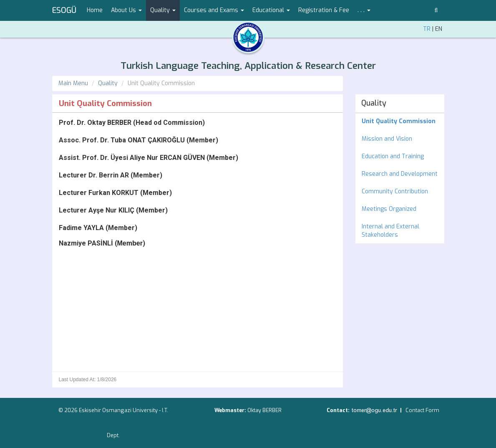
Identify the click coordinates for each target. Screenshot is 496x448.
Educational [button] (271, 10)
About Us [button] (126, 10)
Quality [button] (163, 10)
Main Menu (73, 83)
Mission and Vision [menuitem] (387, 139)
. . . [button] (364, 10)
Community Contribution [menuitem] (395, 191)
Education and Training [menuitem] (393, 156)
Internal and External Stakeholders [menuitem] (390, 231)
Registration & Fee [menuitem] (324, 10)
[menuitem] (400, 121)
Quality (108, 83)
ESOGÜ (64, 10)
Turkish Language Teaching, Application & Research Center (248, 66)
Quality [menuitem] (374, 103)
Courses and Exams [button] (214, 10)
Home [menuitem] (95, 10)
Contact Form (422, 410)
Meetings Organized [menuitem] (389, 209)
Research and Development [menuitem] (400, 174)
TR (427, 29)
